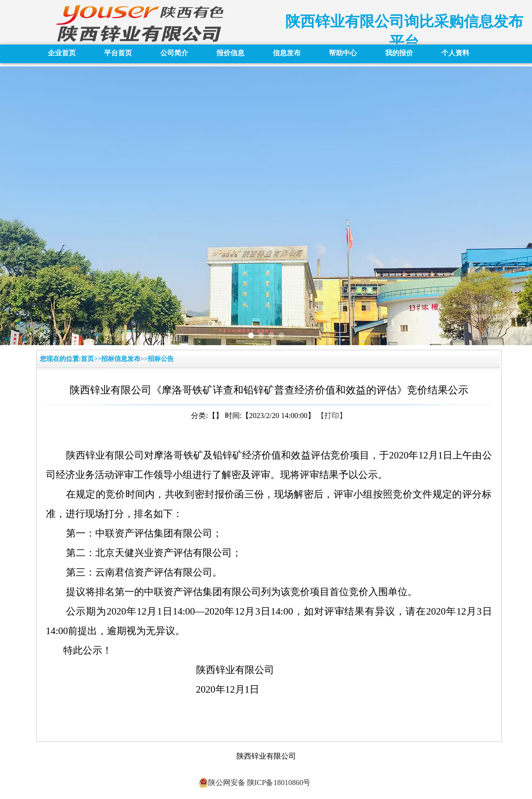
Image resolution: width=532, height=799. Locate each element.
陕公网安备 (222, 783)
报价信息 (230, 53)
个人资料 (455, 53)
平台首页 (118, 53)
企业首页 (62, 53)
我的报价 (399, 53)
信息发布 (287, 53)
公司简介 (174, 53)
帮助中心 (343, 53)
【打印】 (332, 416)
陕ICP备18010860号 (278, 783)
